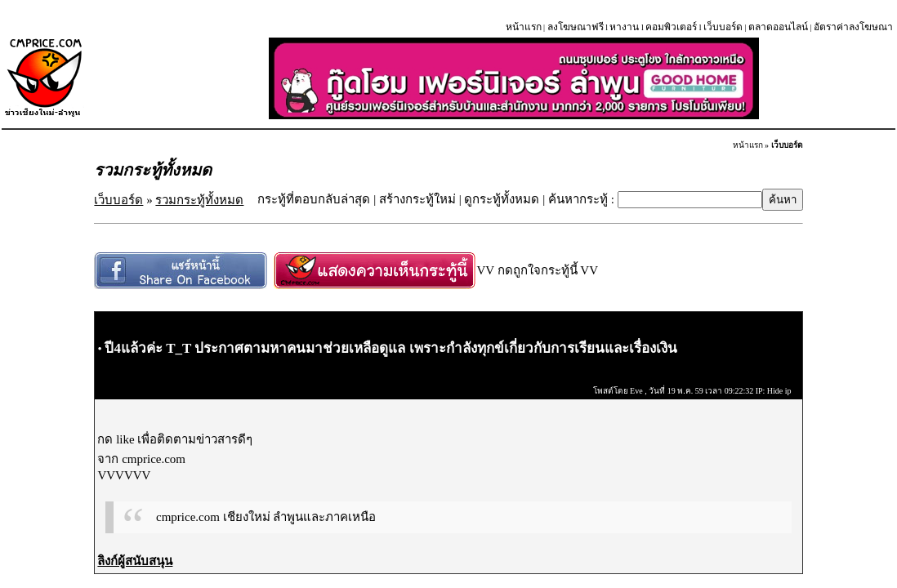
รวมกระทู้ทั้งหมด (199, 200)
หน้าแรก (524, 27)
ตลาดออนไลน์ (778, 27)
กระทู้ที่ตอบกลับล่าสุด (314, 199)
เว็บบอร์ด (723, 27)
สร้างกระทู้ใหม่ (417, 199)
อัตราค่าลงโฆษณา (853, 27)
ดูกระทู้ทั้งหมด (502, 199)
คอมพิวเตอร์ (671, 27)
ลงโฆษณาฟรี (576, 27)
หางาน (624, 27)
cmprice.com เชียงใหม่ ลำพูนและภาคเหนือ (266, 517)
